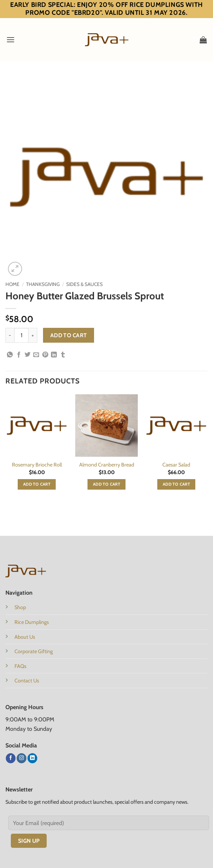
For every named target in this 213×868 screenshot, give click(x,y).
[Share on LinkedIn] (54, 355)
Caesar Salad (176, 465)
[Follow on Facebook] (11, 758)
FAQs (20, 666)
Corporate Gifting (34, 651)
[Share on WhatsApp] (10, 355)
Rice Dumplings (32, 622)
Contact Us (27, 681)
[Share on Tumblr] (63, 355)
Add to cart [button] (37, 484)
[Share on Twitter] (27, 355)
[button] (10, 40)
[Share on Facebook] (19, 355)
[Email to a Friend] (36, 355)
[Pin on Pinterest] (45, 355)
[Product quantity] (21, 335)
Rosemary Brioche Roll (37, 465)
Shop (20, 607)
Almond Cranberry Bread (107, 465)
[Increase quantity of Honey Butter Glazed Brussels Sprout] (33, 335)
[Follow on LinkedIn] (32, 758)
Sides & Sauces (84, 284)
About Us (25, 637)
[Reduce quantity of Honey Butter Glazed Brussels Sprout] (10, 335)
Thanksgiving (43, 284)
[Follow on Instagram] (22, 758)
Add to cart (69, 335)
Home (12, 284)
